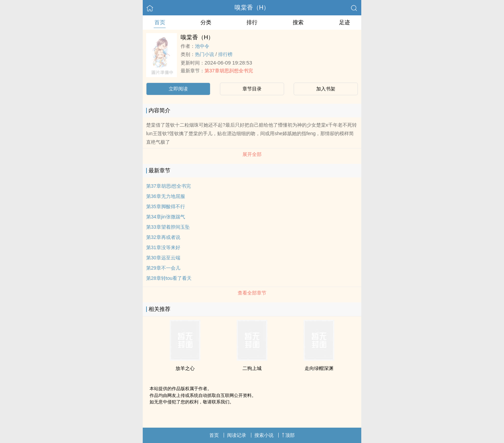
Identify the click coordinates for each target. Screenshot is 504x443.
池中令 (202, 46)
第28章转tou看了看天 (169, 278)
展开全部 (252, 154)
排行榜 (225, 54)
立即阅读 (178, 89)
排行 (252, 22)
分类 (206, 22)
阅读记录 (237, 435)
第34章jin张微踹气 (166, 217)
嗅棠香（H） (252, 8)
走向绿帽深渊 (319, 368)
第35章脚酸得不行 (166, 206)
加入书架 (326, 89)
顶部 (288, 435)
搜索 (298, 22)
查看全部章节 (252, 293)
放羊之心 (185, 368)
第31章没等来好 (163, 247)
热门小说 (205, 54)
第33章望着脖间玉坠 (168, 227)
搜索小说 (264, 435)
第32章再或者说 (163, 237)
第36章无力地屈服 (166, 196)
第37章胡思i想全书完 (169, 186)
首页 (160, 22)
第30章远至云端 (163, 258)
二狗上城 (252, 368)
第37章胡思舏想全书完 (229, 71)
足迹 (345, 22)
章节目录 (252, 89)
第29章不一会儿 (163, 268)
